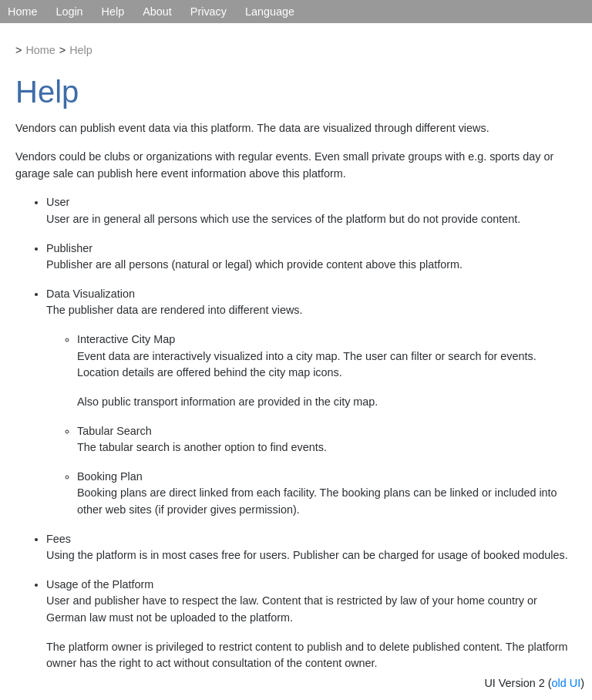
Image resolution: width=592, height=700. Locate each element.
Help (113, 12)
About (157, 12)
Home (22, 12)
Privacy (209, 12)
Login (69, 12)
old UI (567, 683)
